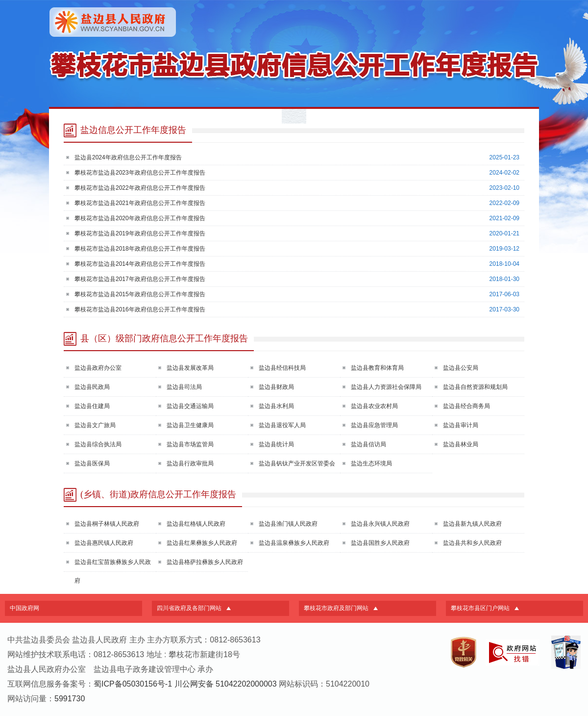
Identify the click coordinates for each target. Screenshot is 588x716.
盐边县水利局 (276, 406)
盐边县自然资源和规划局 (475, 387)
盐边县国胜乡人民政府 (380, 543)
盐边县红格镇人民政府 (196, 524)
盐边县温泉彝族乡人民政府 (294, 543)
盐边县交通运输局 (190, 406)
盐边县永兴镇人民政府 (380, 524)
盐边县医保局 (92, 463)
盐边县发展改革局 (190, 368)
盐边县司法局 (184, 387)
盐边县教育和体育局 (377, 368)
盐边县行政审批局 (190, 463)
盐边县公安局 (461, 368)
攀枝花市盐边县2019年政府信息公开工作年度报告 (140, 233)
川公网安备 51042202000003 (226, 684)
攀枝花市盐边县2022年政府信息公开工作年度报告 (140, 188)
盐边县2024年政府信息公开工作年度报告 (128, 157)
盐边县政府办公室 (98, 368)
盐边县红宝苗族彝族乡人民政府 (113, 571)
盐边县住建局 (92, 406)
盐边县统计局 (276, 444)
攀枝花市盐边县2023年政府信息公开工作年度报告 (140, 173)
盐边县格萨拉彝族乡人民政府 (205, 562)
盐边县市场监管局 (190, 444)
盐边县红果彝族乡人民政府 (202, 543)
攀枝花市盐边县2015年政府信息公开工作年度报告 (140, 294)
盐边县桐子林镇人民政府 (107, 524)
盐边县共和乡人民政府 (472, 543)
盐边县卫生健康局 (190, 425)
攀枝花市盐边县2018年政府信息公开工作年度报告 (140, 249)
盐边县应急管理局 (374, 425)
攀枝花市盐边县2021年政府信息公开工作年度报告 (140, 203)
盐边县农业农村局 (374, 406)
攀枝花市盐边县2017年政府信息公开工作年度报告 (140, 279)
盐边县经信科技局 (282, 368)
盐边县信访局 (368, 444)
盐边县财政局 (276, 387)
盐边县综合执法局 (98, 444)
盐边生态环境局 (371, 463)
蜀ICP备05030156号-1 (133, 684)
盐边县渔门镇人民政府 (288, 524)
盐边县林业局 (461, 444)
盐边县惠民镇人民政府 (104, 543)
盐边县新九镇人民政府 (472, 524)
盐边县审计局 (461, 425)
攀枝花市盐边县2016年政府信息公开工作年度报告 (140, 309)
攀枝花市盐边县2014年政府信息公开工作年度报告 (140, 264)
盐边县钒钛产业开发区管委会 (297, 463)
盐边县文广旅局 (95, 425)
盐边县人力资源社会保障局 (386, 387)
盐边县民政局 (92, 387)
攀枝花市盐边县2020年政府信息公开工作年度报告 (140, 218)
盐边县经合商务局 (466, 406)
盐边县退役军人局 (282, 425)
